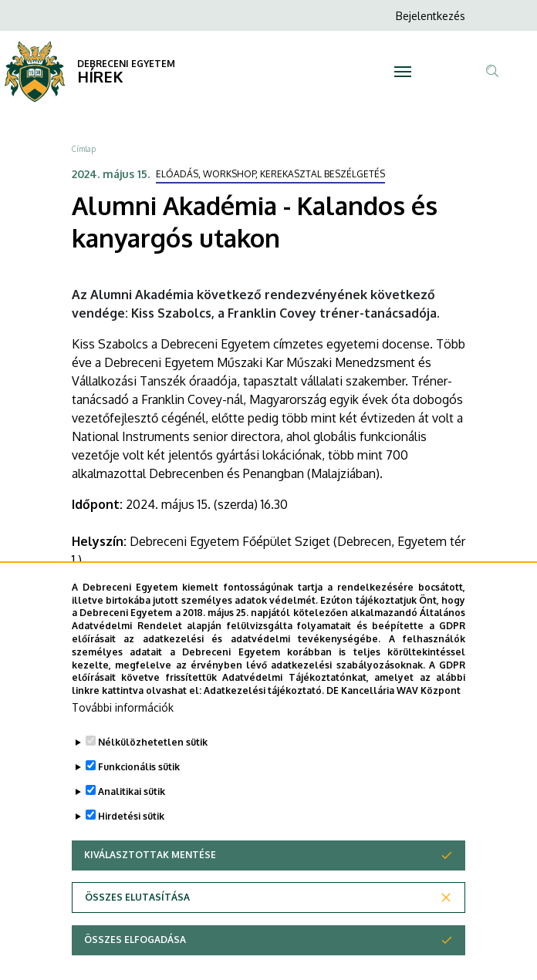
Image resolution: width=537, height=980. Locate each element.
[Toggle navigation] (403, 72)
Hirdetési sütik (131, 847)
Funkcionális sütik (139, 798)
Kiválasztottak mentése (150, 886)
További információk (123, 738)
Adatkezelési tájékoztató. (264, 721)
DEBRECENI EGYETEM (126, 64)
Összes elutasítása (137, 928)
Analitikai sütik (132, 822)
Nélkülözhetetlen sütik (153, 773)
